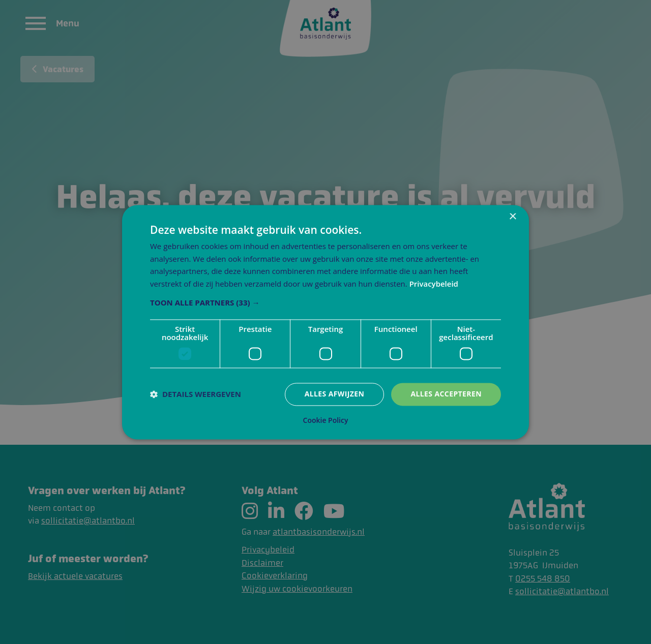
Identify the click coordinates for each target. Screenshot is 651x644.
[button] (325, 302)
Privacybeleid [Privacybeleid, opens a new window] (434, 284)
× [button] (512, 217)
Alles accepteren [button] (446, 394)
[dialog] (325, 322)
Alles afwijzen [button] (335, 394)
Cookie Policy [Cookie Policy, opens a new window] (326, 420)
